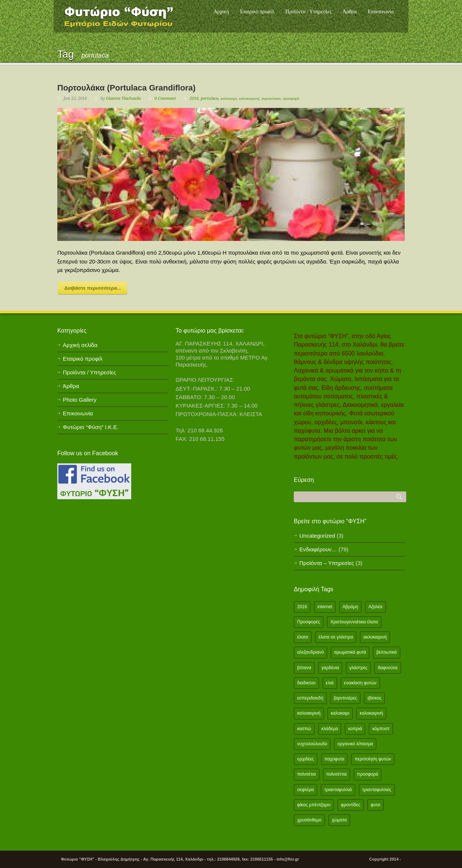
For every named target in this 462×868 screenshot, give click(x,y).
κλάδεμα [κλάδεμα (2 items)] (330, 729)
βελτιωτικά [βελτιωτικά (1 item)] (386, 652)
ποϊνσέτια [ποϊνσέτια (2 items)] (307, 774)
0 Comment (165, 98)
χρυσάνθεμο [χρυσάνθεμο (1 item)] (309, 820)
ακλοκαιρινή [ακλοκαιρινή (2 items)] (375, 637)
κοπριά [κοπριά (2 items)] (355, 729)
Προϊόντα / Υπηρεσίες (308, 12)
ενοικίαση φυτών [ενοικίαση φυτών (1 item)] (360, 683)
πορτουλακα (271, 98)
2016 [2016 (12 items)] (302, 607)
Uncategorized (317, 536)
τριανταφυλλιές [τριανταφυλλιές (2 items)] (377, 790)
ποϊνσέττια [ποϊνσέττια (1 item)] (337, 774)
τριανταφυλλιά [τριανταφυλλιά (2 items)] (338, 790)
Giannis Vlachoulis (123, 98)
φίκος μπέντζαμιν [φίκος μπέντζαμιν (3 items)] (314, 805)
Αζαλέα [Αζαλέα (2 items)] (376, 607)
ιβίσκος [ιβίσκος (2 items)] (374, 698)
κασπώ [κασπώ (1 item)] (304, 729)
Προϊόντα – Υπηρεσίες (327, 563)
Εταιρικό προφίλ (257, 12)
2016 (194, 98)
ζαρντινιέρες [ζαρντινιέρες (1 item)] (346, 698)
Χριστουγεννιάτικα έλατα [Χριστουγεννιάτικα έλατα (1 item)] (354, 622)
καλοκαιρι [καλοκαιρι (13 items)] (340, 713)
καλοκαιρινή (249, 98)
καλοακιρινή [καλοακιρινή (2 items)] (309, 713)
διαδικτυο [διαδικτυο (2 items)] (306, 683)
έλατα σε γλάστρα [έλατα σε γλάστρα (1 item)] (336, 637)
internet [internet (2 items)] (325, 607)
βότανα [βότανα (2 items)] (304, 668)
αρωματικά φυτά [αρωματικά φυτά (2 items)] (350, 652)
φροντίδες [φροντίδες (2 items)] (351, 805)
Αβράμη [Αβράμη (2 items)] (350, 607)
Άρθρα (350, 12)
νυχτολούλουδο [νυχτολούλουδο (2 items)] (312, 744)
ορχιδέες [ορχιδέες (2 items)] (306, 759)
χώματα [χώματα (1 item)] (339, 820)
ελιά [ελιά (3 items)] (330, 683)
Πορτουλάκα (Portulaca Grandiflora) (126, 88)
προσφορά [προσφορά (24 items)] (368, 774)
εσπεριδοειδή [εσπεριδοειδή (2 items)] (310, 698)
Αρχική (221, 12)
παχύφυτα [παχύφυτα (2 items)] (334, 759)
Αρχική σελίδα (80, 345)
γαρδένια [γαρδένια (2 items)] (330, 668)
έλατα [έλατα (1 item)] (303, 637)
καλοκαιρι (229, 98)
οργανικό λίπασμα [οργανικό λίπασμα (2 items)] (355, 744)
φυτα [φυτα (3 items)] (376, 805)
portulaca (210, 98)
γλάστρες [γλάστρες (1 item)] (358, 668)
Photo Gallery (80, 400)
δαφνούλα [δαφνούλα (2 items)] (388, 668)
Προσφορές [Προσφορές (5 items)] (309, 622)
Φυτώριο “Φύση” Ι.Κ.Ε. (91, 427)
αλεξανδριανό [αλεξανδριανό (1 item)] (310, 652)
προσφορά (291, 98)
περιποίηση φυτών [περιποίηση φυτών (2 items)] (373, 759)
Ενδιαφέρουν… (318, 549)
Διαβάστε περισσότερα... (93, 288)
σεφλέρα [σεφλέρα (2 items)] (305, 790)
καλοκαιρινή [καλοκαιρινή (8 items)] (371, 713)
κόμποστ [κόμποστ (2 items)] (381, 729)
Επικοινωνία (381, 12)
